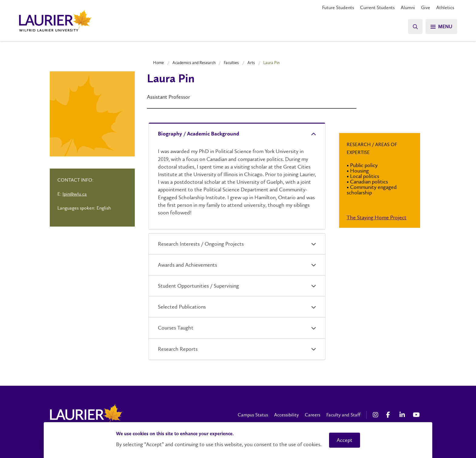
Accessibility (286, 415)
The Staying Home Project (377, 217)
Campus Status (253, 415)
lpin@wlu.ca (75, 194)
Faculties (231, 63)
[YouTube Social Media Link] (416, 415)
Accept (345, 440)
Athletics (445, 7)
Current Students (377, 7)
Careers (313, 415)
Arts (251, 63)
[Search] (415, 27)
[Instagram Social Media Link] (376, 415)
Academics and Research (194, 63)
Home (158, 63)
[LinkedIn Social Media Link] (403, 415)
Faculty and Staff (343, 415)
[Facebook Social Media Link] (390, 415)
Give (426, 7)
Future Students (338, 7)
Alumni (408, 7)
